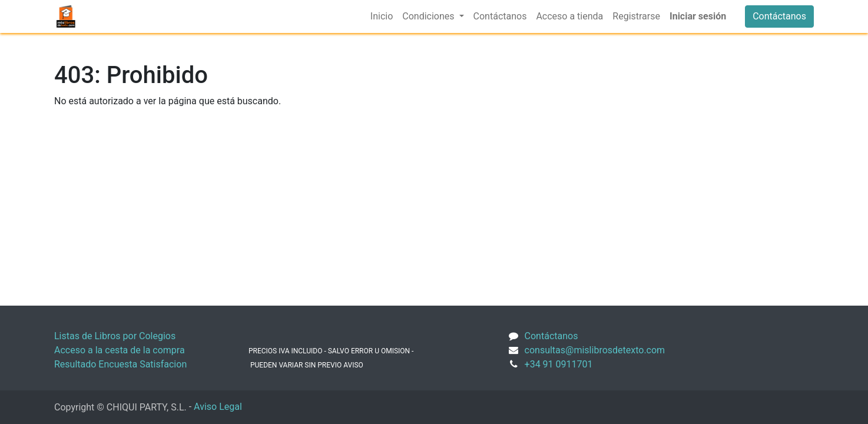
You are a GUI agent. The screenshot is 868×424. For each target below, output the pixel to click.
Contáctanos (779, 16)
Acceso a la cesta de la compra (120, 350)
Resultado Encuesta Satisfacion (120, 364)
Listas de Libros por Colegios (115, 336)
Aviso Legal (218, 407)
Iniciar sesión (698, 16)
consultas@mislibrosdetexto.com (595, 350)
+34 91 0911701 (559, 364)
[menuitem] (382, 16)
